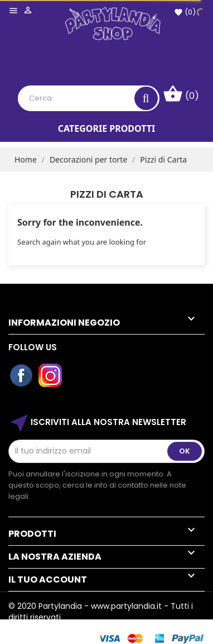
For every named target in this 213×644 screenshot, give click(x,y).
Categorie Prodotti (106, 128)
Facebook (22, 376)
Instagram (51, 376)
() (185, 12)
